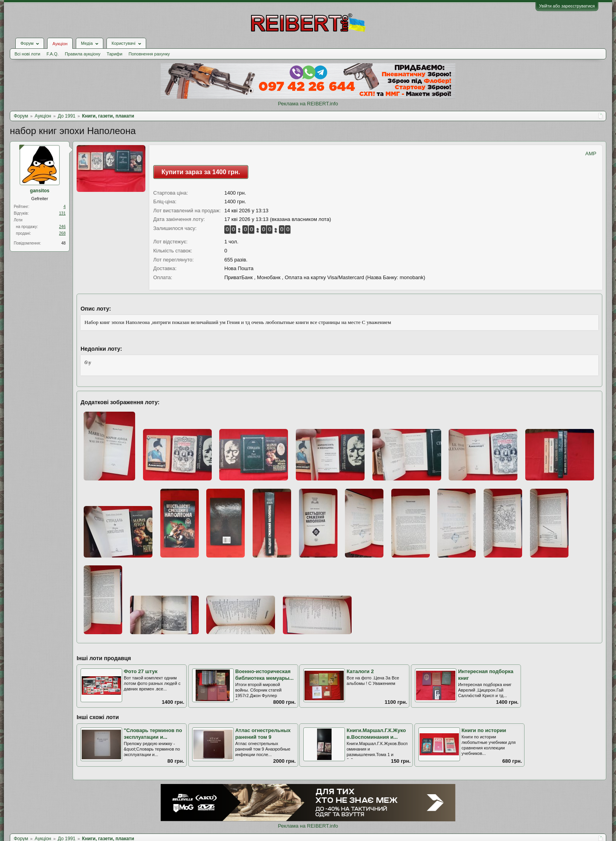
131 (62, 213)
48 (63, 243)
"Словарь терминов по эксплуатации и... (153, 734)
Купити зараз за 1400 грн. (201, 172)
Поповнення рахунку (149, 54)
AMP (591, 154)
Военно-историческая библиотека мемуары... (265, 675)
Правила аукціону (82, 54)
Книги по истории (484, 730)
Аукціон (60, 44)
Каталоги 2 (360, 671)
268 (62, 233)
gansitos (39, 191)
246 (62, 227)
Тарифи (115, 54)
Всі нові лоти (27, 54)
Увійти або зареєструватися (567, 6)
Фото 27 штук (141, 671)
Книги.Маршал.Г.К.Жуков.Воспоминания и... (376, 734)
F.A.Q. (52, 54)
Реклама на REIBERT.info (308, 104)
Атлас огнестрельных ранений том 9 (263, 734)
